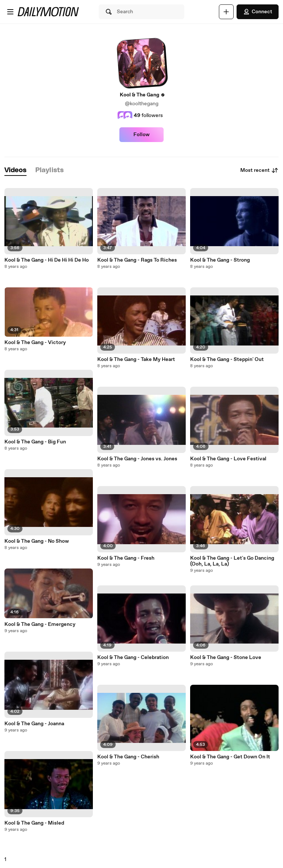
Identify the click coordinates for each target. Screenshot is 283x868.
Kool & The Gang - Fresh (126, 558)
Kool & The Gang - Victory (35, 343)
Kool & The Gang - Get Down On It (230, 757)
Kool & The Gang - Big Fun (35, 442)
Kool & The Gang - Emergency (40, 624)
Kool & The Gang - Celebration (133, 658)
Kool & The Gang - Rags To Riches (137, 260)
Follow (141, 135)
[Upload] (226, 12)
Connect (258, 12)
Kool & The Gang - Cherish (128, 757)
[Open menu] (10, 12)
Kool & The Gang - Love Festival (228, 459)
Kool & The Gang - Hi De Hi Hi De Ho (47, 260)
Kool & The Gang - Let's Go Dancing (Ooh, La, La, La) (232, 561)
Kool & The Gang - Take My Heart (136, 359)
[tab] (15, 171)
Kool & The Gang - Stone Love (226, 658)
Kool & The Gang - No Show (37, 541)
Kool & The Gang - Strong (220, 260)
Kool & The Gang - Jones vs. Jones (137, 459)
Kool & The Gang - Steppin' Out (227, 359)
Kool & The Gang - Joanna (34, 724)
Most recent (259, 170)
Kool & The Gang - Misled (34, 823)
